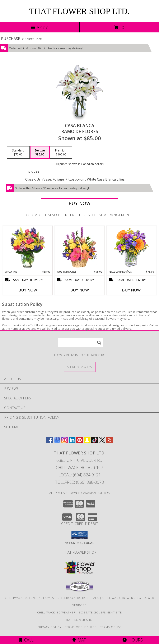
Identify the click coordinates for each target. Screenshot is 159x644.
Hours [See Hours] (133, 640)
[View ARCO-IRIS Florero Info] (28, 248)
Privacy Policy (49, 627)
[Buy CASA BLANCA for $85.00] (79, 203)
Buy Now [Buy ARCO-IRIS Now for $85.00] (28, 290)
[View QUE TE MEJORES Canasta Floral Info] (79, 248)
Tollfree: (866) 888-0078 (79, 482)
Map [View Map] (79, 640)
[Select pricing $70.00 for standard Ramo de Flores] (18, 153)
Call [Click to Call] (26, 640)
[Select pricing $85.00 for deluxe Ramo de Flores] (40, 153)
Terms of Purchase (81, 627)
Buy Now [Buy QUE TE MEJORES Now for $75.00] (80, 290)
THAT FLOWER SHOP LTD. (79, 11)
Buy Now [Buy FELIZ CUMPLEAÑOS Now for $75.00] (131, 290)
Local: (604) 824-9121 (80, 475)
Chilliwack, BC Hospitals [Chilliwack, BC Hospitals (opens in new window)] (78, 598)
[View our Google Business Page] (57, 442)
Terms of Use (111, 627)
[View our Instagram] (65, 442)
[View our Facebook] (50, 442)
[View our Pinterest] (80, 442)
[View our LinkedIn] (72, 442)
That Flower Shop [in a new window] (80, 552)
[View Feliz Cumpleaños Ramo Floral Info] (131, 248)
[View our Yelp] (110, 442)
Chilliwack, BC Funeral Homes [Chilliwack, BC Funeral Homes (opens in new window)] (29, 598)
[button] (79, 535)
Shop (40, 27)
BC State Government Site (100, 612)
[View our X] (102, 442)
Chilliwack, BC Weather (56, 612)
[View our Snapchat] (87, 442)
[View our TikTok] (95, 442)
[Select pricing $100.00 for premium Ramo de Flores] (61, 153)
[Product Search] (80, 343)
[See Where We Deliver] (80, 367)
